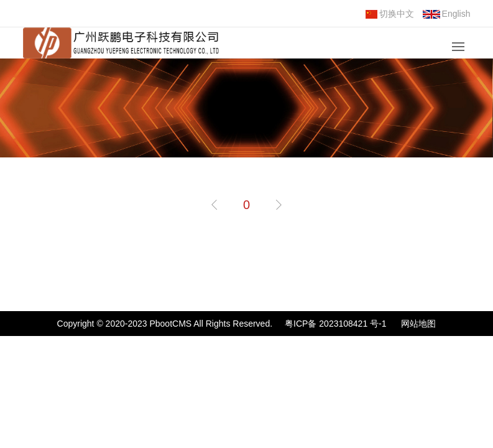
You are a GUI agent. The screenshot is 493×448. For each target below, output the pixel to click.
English (447, 14)
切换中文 (390, 14)
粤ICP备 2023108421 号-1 (335, 324)
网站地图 (418, 324)
